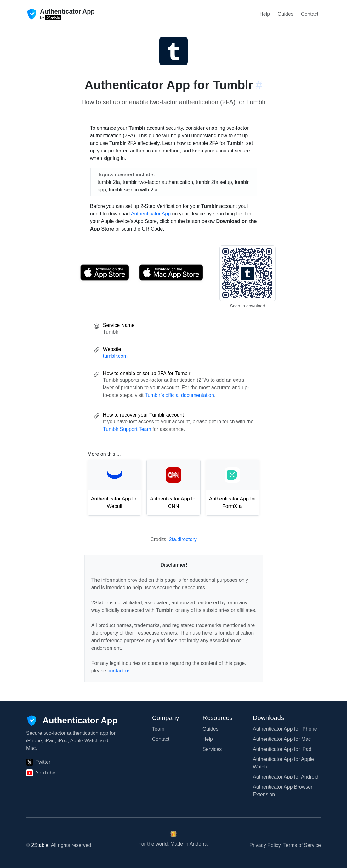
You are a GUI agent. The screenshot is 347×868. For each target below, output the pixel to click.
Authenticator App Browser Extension (283, 791)
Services (212, 749)
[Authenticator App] (72, 720)
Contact (310, 14)
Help (265, 14)
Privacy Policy (265, 845)
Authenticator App (151, 214)
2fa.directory (183, 539)
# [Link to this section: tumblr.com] (259, 85)
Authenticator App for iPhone (285, 729)
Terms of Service (302, 845)
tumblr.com (115, 356)
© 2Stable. (38, 845)
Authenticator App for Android (286, 777)
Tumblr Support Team (127, 429)
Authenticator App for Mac (282, 739)
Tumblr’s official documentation (179, 395)
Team (158, 729)
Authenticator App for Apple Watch (283, 763)
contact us (119, 671)
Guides (285, 14)
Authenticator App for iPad (282, 749)
